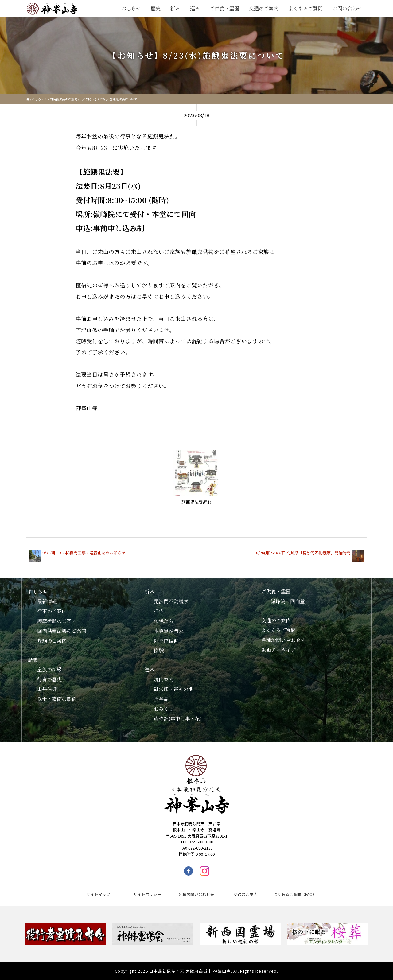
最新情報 (47, 601)
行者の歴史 (49, 679)
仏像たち (164, 621)
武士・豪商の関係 (57, 699)
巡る (195, 8)
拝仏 (159, 611)
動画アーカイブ (278, 650)
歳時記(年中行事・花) (178, 719)
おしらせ (131, 8)
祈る (175, 8)
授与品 (161, 699)
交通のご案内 (264, 8)
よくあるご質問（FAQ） (295, 894)
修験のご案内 (52, 641)
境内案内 (164, 679)
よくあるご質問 (305, 8)
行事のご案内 (52, 611)
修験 (159, 650)
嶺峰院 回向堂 (288, 601)
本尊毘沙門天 (169, 631)
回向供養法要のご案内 (62, 99)
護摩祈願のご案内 (57, 621)
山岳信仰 (47, 689)
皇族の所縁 (49, 669)
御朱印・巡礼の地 (173, 689)
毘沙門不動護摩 (171, 601)
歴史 (156, 8)
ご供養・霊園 (224, 8)
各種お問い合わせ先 (283, 640)
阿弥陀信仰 (166, 641)
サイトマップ (98, 894)
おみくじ (164, 709)
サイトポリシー (147, 894)
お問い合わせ (347, 8)
